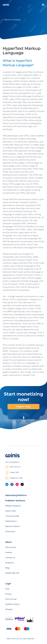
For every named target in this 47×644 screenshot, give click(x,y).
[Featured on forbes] (9, 620)
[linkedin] (7, 484)
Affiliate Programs (13, 506)
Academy (10, 563)
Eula (7, 589)
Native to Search (13, 526)
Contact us (10, 558)
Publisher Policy (12, 604)
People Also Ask (12, 573)
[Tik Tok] (22, 484)
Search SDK (10, 511)
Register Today (23, 407)
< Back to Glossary (12, 20)
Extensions (10, 531)
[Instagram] (17, 484)
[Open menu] (43, 5)
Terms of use (11, 599)
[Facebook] (12, 484)
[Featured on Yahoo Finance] (20, 620)
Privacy (8, 594)
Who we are (11, 547)
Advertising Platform (16, 495)
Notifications (11, 521)
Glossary (9, 609)
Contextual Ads (12, 516)
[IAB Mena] (30, 622)
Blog (7, 568)
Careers (9, 552)
